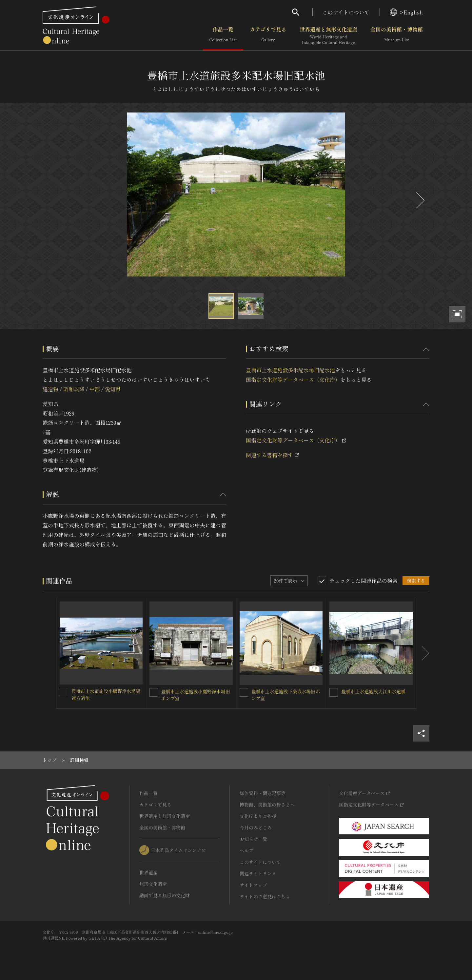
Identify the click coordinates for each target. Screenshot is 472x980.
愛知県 (113, 389)
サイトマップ (253, 885)
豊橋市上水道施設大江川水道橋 (373, 691)
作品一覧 (223, 36)
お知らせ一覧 (253, 839)
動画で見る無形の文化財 (165, 895)
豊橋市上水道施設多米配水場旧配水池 (290, 370)
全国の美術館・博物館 (397, 36)
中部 (95, 389)
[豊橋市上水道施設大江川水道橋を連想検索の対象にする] (334, 692)
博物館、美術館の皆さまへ (267, 805)
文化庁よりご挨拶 (258, 816)
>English (406, 12)
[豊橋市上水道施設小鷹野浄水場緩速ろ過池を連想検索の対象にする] (64, 692)
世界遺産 (148, 872)
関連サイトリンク (258, 873)
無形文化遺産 (153, 884)
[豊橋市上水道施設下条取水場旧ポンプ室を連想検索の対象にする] (244, 692)
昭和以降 (74, 389)
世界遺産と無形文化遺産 (328, 36)
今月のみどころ (256, 827)
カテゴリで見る (268, 36)
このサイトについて (346, 12)
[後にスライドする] (420, 200)
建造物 (50, 389)
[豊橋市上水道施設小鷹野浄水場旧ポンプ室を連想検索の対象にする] (154, 692)
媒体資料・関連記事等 (263, 793)
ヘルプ (246, 850)
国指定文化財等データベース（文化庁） (293, 379)
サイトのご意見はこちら (265, 896)
